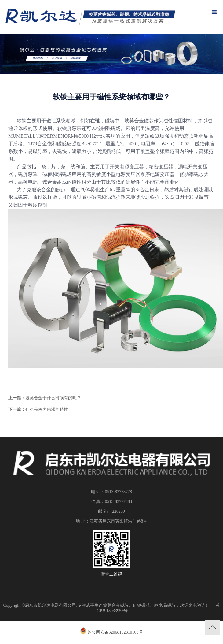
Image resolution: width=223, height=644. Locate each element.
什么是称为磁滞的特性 (47, 409)
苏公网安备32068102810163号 (115, 632)
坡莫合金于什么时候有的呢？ (53, 398)
